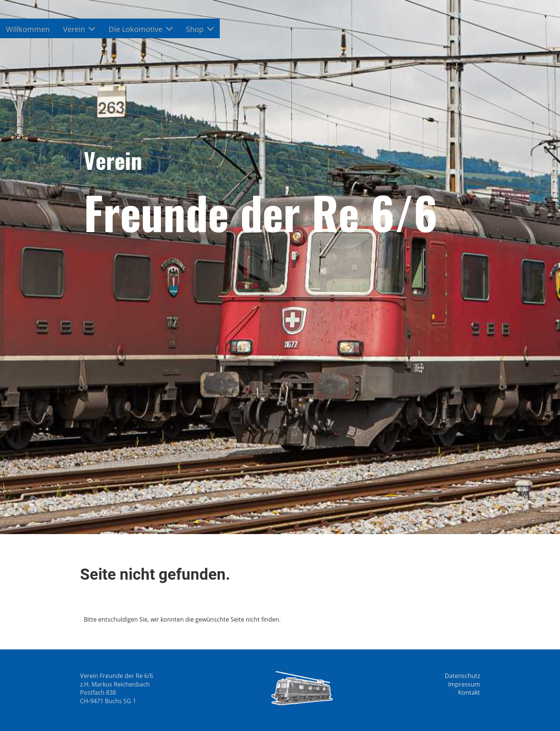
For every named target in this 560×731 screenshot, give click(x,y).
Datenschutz (462, 676)
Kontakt (469, 692)
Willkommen (28, 29)
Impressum (464, 684)
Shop (200, 29)
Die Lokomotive (141, 29)
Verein (79, 29)
